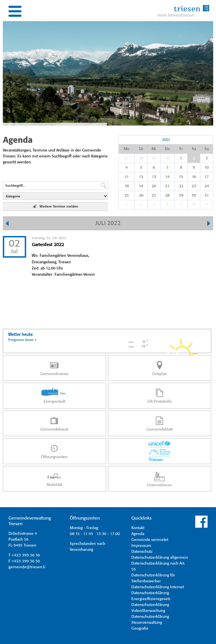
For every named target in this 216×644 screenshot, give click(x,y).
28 (141, 158)
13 (154, 177)
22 (181, 186)
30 (167, 158)
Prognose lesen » (22, 340)
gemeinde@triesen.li (27, 567)
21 (167, 186)
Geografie (140, 629)
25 (127, 195)
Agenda (138, 534)
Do (167, 149)
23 (194, 186)
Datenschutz (142, 552)
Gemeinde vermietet (150, 540)
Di (141, 149)
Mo (127, 149)
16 (194, 177)
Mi (154, 149)
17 (207, 177)
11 (127, 177)
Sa (194, 149)
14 (167, 177)
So (207, 149)
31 (207, 195)
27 (127, 158)
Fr (181, 149)
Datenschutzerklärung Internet (158, 587)
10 (207, 168)
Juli (166, 140)
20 (154, 186)
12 (141, 177)
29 (154, 158)
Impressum (141, 546)
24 (207, 186)
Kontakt (138, 528)
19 (141, 186)
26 (141, 195)
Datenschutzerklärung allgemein (160, 558)
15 (181, 177)
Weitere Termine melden (56, 207)
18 (127, 186)
